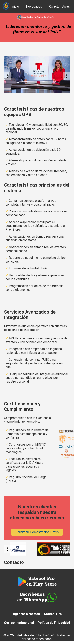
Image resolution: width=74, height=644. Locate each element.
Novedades (34, 6)
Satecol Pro (53, 614)
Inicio (15, 6)
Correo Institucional (19, 623)
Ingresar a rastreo (26, 614)
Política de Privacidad (54, 623)
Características (59, 6)
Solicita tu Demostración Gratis (37, 532)
